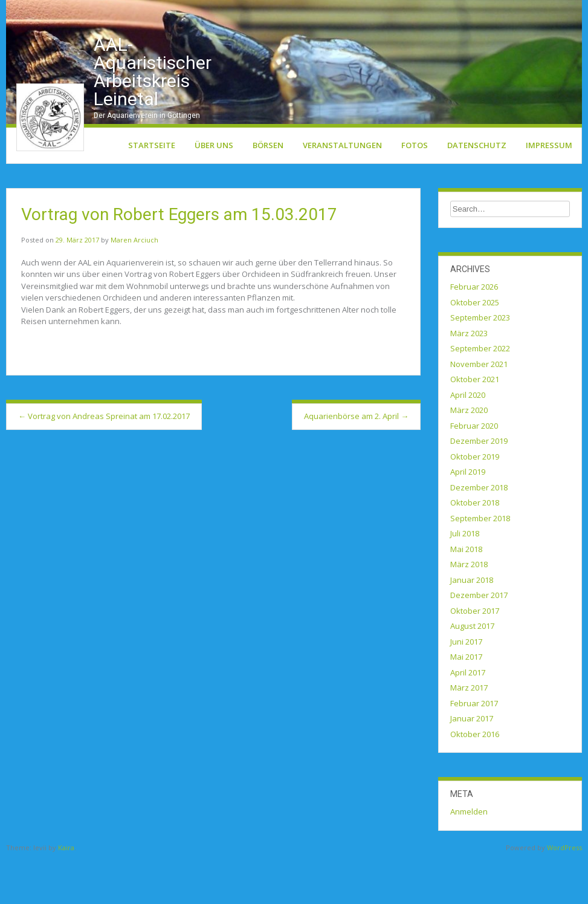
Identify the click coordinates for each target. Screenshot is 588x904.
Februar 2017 (474, 749)
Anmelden (469, 857)
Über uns (214, 190)
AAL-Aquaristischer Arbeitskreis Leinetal (153, 117)
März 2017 (469, 733)
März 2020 (469, 455)
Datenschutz (477, 190)
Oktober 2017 (475, 656)
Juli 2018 (465, 579)
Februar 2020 (474, 471)
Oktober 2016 (475, 779)
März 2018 (469, 610)
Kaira (66, 893)
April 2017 (468, 718)
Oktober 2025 (475, 348)
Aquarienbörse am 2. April (356, 461)
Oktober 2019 (475, 502)
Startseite (152, 190)
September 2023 (480, 363)
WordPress (564, 893)
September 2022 (480, 394)
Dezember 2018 (479, 533)
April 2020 (468, 440)
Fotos (415, 190)
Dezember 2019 (479, 486)
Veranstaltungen (342, 190)
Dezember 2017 (479, 640)
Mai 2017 (466, 702)
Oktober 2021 (475, 424)
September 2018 (480, 564)
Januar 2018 (472, 625)
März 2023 (469, 379)
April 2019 (468, 517)
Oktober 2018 (475, 548)
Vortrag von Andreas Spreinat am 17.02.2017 (104, 461)
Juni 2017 (466, 687)
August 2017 (472, 671)
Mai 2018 (466, 594)
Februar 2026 (474, 332)
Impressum (549, 190)
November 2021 (479, 409)
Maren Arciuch (134, 285)
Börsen (268, 190)
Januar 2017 (472, 764)
